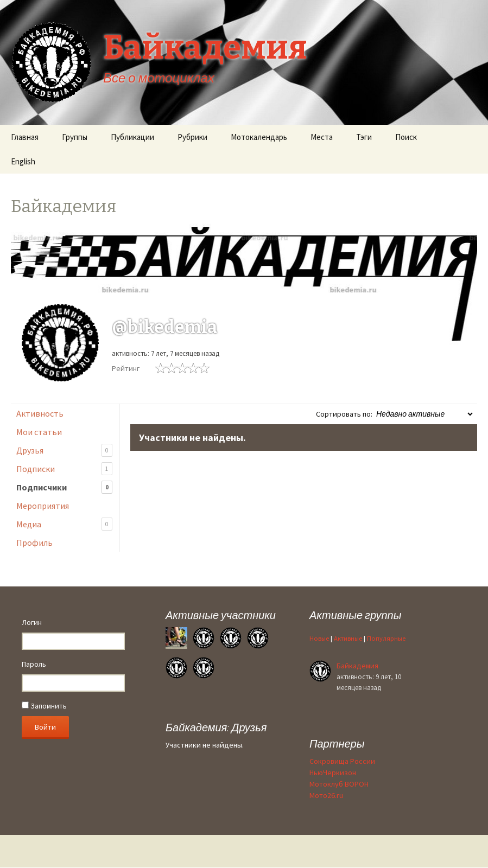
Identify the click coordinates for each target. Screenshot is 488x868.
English (23, 161)
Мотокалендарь (259, 137)
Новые (319, 638)
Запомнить (44, 706)
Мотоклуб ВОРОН (339, 784)
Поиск (406, 137)
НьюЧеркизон (333, 773)
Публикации (132, 137)
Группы (75, 137)
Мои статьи (39, 432)
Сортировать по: (344, 414)
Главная (25, 137)
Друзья (64, 451)
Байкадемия (357, 666)
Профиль (34, 542)
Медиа (64, 524)
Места (322, 137)
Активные (348, 638)
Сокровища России (342, 761)
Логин (32, 622)
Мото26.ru (326, 795)
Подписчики (64, 487)
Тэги (364, 137)
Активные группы (355, 615)
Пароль (34, 664)
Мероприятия (43, 506)
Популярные (386, 638)
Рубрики (192, 137)
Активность (40, 413)
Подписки (64, 469)
